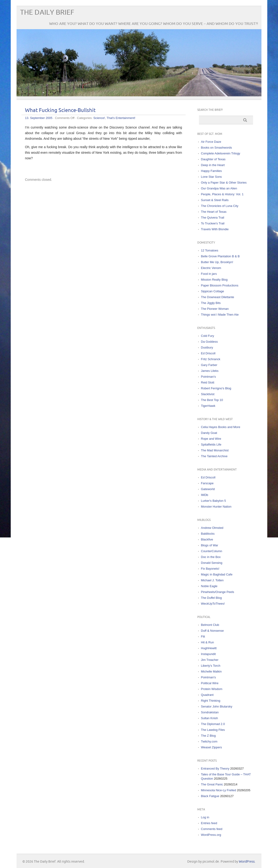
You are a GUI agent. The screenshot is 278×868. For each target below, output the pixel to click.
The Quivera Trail (213, 218)
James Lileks (210, 371)
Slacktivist (208, 394)
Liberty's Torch (211, 666)
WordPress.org (211, 835)
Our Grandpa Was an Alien (219, 188)
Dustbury (207, 347)
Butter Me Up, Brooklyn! (217, 262)
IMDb (205, 495)
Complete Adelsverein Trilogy (221, 153)
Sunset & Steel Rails (215, 200)
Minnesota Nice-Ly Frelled (219, 790)
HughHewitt (209, 648)
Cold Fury (208, 336)
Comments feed (212, 829)
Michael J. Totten (212, 580)
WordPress (247, 862)
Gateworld (208, 489)
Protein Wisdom (212, 689)
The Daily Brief (47, 12)
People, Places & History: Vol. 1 (222, 194)
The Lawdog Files (213, 730)
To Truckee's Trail (213, 223)
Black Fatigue (210, 796)
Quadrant (207, 695)
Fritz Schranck (211, 359)
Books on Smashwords (217, 148)
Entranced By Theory (215, 769)
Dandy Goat (209, 433)
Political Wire (210, 683)
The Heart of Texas (214, 212)
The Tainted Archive (214, 456)
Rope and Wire (211, 439)
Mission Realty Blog (214, 280)
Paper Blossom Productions (220, 285)
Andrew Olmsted (212, 528)
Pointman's (208, 377)
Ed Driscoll (208, 353)
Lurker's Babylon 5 (214, 501)
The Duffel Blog (211, 598)
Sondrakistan (210, 712)
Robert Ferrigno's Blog (216, 388)
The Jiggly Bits (211, 303)
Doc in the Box (211, 557)
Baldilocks (208, 534)
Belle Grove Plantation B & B (220, 256)
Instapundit (208, 654)
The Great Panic (212, 784)
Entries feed (209, 823)
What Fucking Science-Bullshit (60, 110)
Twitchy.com (209, 741)
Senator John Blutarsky (217, 706)
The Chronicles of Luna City (220, 206)
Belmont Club (210, 625)
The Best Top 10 (212, 400)
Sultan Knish (210, 718)
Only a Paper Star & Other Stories (224, 183)
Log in (205, 817)
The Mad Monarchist (215, 450)
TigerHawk (208, 406)
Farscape (207, 483)
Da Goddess (209, 342)
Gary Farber (209, 365)
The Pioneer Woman (215, 309)
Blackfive (207, 539)
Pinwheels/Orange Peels (218, 592)
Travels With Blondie (215, 229)
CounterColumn (212, 551)
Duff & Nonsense (212, 631)
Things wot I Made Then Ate (220, 315)
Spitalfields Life (211, 444)
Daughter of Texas (213, 159)
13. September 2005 (39, 118)
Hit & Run (208, 642)
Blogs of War (210, 545)
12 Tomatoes (210, 250)
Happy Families (212, 171)
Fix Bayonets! (210, 569)
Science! (99, 118)
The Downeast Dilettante (218, 297)
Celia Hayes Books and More (221, 427)
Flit (203, 636)
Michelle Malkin (211, 671)
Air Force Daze (211, 142)
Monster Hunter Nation (216, 507)
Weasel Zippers (212, 747)
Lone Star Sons (212, 177)
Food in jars (209, 274)
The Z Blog (208, 736)
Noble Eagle (209, 586)
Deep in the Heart (213, 165)
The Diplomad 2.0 (213, 724)
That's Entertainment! (121, 118)
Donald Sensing (212, 563)
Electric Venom (211, 268)
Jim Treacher (210, 660)
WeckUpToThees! (213, 604)
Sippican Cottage (213, 291)
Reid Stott (208, 382)
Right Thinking (211, 701)
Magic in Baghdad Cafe (217, 574)
